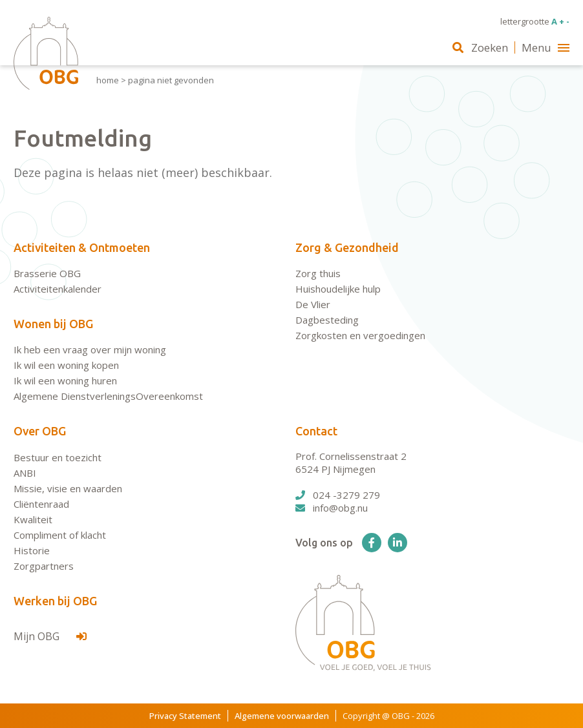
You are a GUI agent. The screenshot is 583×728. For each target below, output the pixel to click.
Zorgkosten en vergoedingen (360, 335)
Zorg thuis (318, 273)
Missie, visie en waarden (68, 488)
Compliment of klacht (60, 535)
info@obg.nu (332, 508)
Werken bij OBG (55, 601)
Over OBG (40, 431)
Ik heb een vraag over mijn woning (90, 349)
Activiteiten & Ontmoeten (82, 247)
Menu (546, 47)
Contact (316, 431)
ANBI (25, 473)
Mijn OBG (50, 636)
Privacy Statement (185, 716)
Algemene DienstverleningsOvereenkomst (108, 396)
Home (108, 80)
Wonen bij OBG (53, 324)
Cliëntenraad (41, 504)
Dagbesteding (327, 320)
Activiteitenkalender (58, 289)
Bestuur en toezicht (58, 457)
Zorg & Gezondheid (347, 247)
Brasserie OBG (47, 273)
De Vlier (313, 304)
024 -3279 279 (338, 495)
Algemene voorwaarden (282, 716)
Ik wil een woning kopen (66, 365)
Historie (32, 550)
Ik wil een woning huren (65, 380)
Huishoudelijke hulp (338, 289)
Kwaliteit (33, 519)
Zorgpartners (44, 566)
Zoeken (480, 47)
